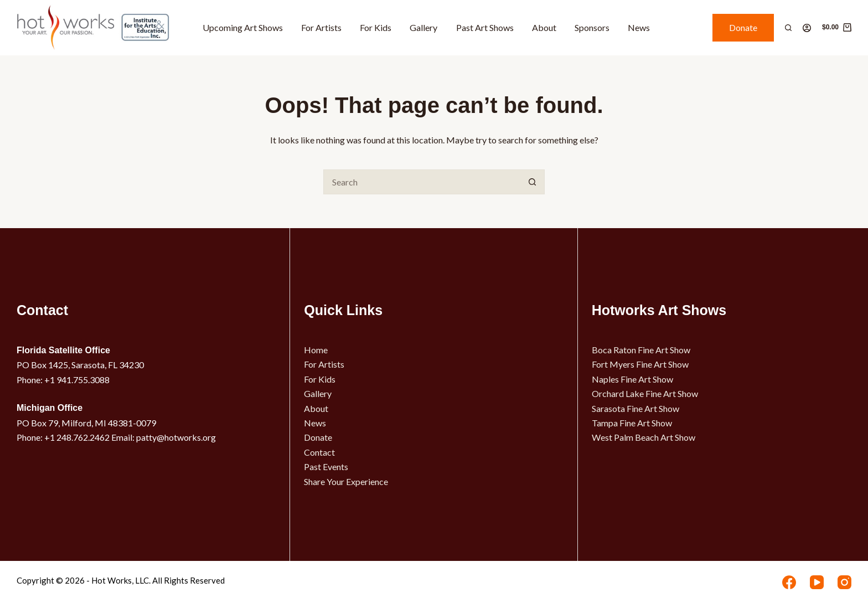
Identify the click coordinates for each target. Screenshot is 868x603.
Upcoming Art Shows (243, 27)
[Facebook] (789, 582)
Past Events (326, 467)
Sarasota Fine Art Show (635, 408)
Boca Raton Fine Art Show (641, 350)
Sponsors (592, 27)
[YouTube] (817, 582)
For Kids (376, 27)
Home (316, 350)
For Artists (321, 27)
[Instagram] (844, 582)
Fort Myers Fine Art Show (640, 364)
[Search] (788, 28)
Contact (319, 452)
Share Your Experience (346, 481)
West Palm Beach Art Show (644, 437)
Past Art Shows (485, 27)
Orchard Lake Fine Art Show (645, 393)
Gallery (423, 27)
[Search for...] (422, 182)
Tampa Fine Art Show (632, 423)
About (544, 27)
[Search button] (532, 182)
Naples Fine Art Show (632, 379)
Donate (743, 27)
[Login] (807, 28)
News (639, 27)
